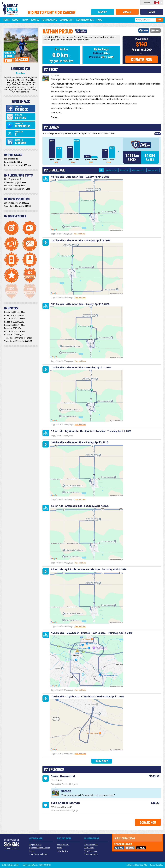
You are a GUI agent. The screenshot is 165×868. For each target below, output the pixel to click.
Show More (102, 761)
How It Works (31, 20)
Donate (127, 12)
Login (152, 12)
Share (145, 31)
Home (6, 20)
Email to (25, 117)
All (101, 170)
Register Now (35, 844)
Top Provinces (91, 851)
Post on (25, 108)
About (16, 20)
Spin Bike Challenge (38, 854)
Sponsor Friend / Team (40, 848)
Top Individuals (91, 844)
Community (67, 20)
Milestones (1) (138, 170)
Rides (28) (124, 170)
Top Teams (89, 848)
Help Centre (62, 851)
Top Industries (91, 854)
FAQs (99, 20)
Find (159, 20)
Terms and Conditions (157, 865)
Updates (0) (111, 170)
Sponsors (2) (153, 170)
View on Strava (79, 234)
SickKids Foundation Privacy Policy (137, 865)
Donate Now (142, 59)
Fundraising (49, 20)
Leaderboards (85, 20)
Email (157, 31)
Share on (25, 125)
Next (119, 151)
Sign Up (103, 12)
